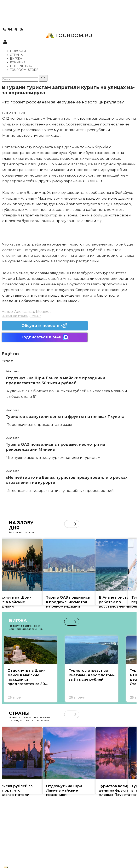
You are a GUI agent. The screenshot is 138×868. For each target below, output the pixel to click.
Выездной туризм (15, 316)
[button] (75, 524)
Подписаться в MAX (45, 337)
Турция (36, 316)
